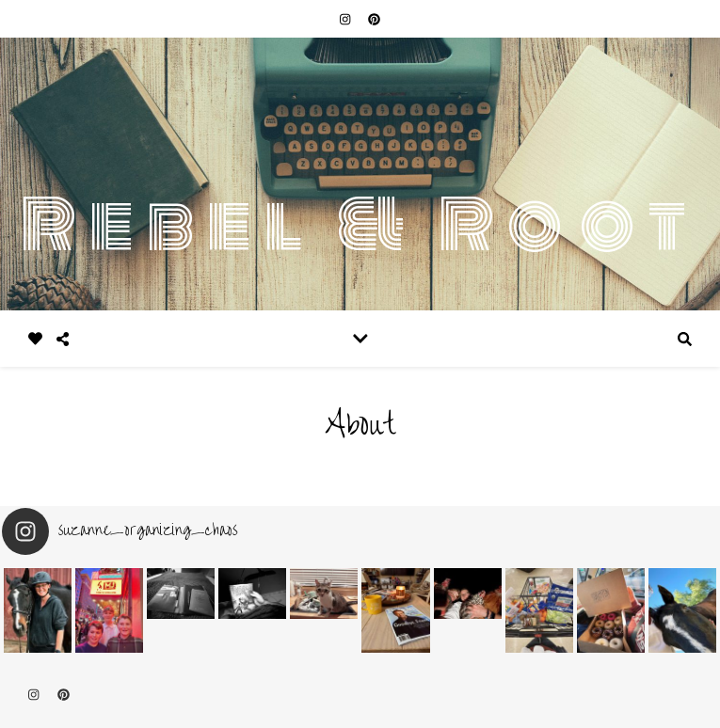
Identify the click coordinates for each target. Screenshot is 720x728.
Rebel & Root (360, 225)
